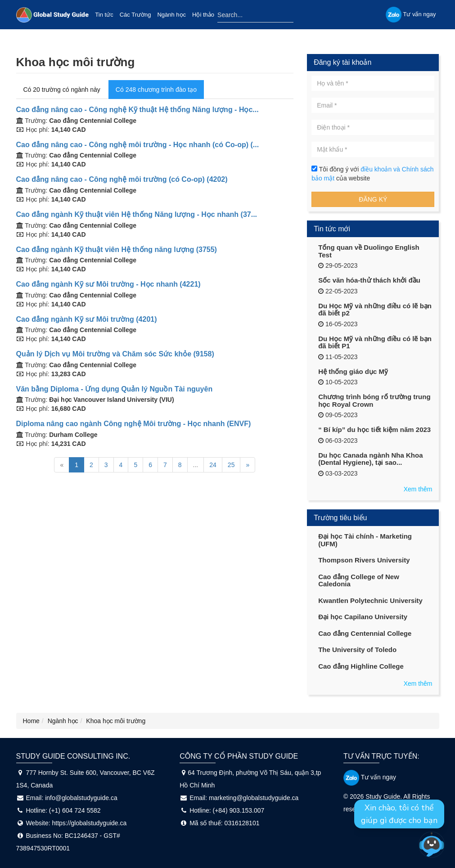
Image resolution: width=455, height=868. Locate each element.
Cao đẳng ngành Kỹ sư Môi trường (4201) (87, 319)
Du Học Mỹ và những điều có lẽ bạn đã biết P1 (375, 342)
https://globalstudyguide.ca (90, 823)
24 (213, 465)
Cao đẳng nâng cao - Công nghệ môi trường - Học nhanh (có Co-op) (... (138, 145)
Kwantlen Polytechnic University (370, 600)
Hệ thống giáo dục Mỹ (353, 371)
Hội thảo (203, 15)
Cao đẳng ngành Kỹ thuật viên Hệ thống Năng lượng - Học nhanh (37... (137, 214)
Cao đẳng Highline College (361, 666)
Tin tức (104, 15)
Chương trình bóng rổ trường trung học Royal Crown (374, 400)
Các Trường (135, 15)
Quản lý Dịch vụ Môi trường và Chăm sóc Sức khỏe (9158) (115, 354)
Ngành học (171, 15)
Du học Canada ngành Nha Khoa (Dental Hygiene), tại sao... (370, 459)
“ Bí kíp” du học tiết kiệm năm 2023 (374, 430)
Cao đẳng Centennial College (365, 633)
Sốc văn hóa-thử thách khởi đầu (369, 280)
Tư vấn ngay (370, 777)
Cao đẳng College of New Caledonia (359, 580)
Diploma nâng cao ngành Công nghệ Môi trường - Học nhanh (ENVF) (134, 424)
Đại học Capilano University (363, 617)
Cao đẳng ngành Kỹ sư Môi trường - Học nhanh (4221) (108, 284)
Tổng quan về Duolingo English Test (369, 251)
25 (231, 465)
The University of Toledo (357, 650)
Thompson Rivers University (364, 560)
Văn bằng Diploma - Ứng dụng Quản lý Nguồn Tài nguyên (115, 389)
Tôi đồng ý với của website (372, 174)
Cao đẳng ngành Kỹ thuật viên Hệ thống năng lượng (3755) (117, 250)
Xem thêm (418, 489)
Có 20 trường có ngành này (62, 90)
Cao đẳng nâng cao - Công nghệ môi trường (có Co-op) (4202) (122, 179)
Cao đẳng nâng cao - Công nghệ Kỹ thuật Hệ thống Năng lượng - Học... (137, 110)
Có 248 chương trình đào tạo (156, 90)
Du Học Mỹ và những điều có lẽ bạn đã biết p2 (375, 310)
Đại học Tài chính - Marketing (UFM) (365, 540)
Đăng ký (373, 199)
